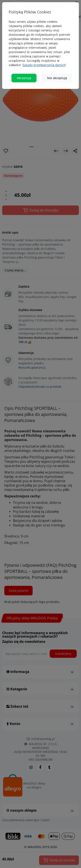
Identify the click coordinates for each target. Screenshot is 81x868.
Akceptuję (24, 78)
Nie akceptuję (57, 78)
